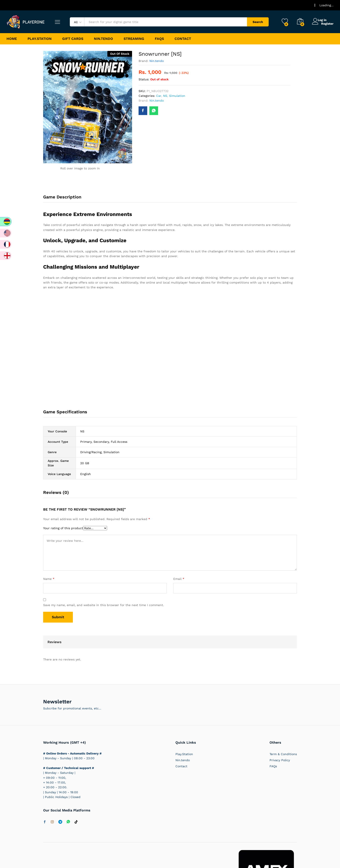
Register (327, 23)
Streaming (134, 39)
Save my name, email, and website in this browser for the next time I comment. (104, 605)
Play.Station (184, 754)
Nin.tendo (103, 39)
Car (159, 96)
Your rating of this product (63, 528)
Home (12, 39)
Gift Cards (73, 39)
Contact (183, 39)
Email (179, 579)
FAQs (159, 39)
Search (258, 22)
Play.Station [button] (40, 39)
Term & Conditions (283, 754)
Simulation (177, 96)
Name (49, 579)
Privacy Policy (280, 760)
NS (165, 96)
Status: (144, 79)
